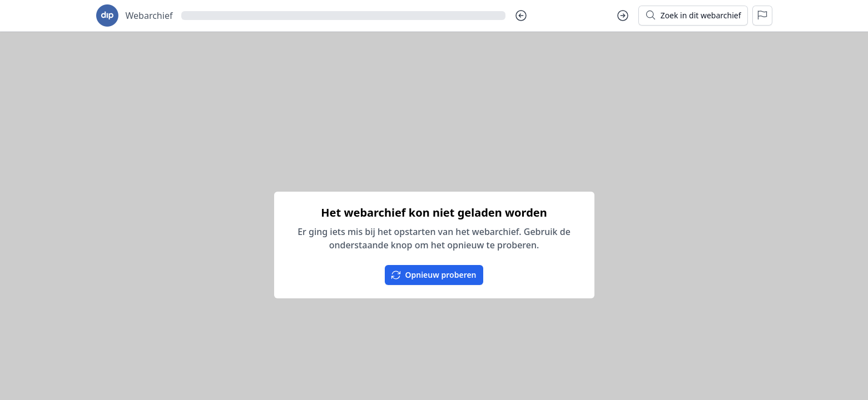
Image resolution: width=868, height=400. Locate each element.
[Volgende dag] (623, 16)
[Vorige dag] (521, 16)
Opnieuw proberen (433, 275)
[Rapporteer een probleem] (762, 16)
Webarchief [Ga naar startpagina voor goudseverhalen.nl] (149, 16)
